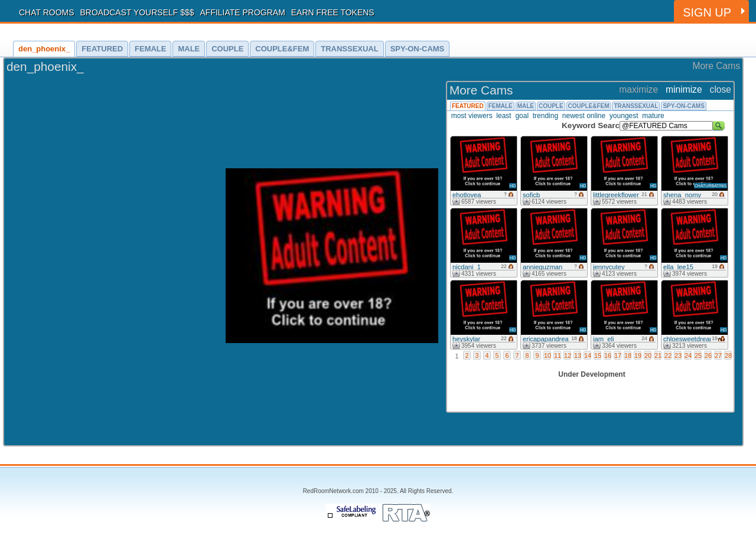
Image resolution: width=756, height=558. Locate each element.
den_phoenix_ (45, 66)
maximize (638, 89)
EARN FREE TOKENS (333, 12)
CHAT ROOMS (47, 12)
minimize (684, 89)
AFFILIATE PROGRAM (243, 12)
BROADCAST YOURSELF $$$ (137, 12)
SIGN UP (707, 12)
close (721, 89)
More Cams (716, 66)
